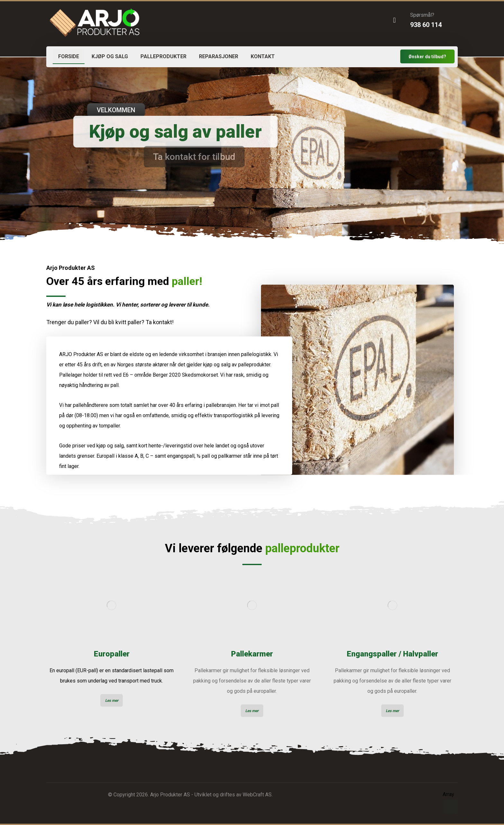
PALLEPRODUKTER (163, 56)
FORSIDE (69, 56)
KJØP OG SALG (110, 56)
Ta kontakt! (160, 322)
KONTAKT (263, 56)
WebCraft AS (257, 795)
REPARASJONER (219, 56)
